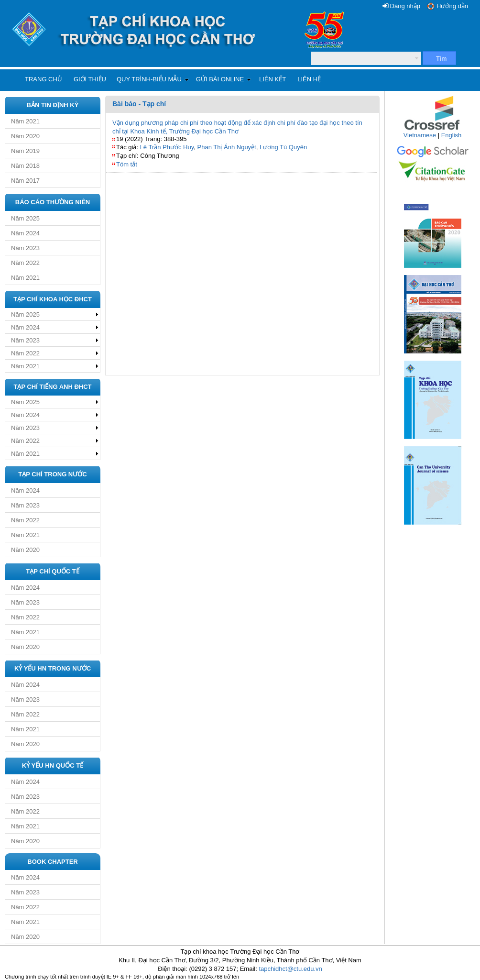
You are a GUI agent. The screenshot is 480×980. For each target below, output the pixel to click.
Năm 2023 (25, 248)
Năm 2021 (25, 121)
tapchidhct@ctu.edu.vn (290, 969)
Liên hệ (309, 79)
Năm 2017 (25, 181)
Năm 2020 (25, 136)
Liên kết (273, 79)
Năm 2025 (25, 218)
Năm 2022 (25, 263)
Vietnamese (420, 135)
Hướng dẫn (452, 6)
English (452, 135)
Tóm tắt (127, 164)
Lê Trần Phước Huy (167, 147)
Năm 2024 (25, 233)
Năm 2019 (25, 151)
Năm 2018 (25, 166)
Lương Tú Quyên (283, 147)
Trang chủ (44, 79)
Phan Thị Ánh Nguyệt (227, 147)
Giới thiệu (90, 79)
